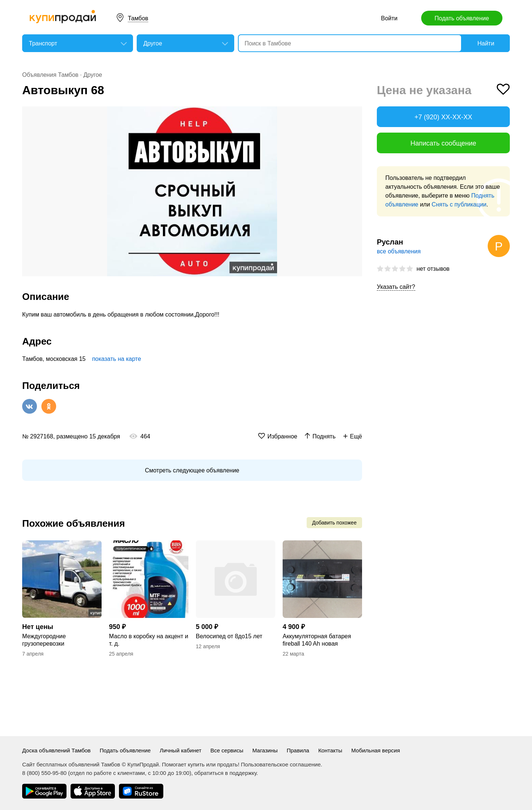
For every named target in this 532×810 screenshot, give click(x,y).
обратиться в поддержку (225, 773)
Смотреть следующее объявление (192, 470)
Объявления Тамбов (50, 75)
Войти (389, 18)
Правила (298, 750)
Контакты (330, 750)
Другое (93, 75)
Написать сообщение (443, 143)
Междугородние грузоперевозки (44, 640)
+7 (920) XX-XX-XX (444, 117)
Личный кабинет (180, 750)
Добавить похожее (334, 523)
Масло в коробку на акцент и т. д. (149, 640)
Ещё (356, 436)
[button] (355, 113)
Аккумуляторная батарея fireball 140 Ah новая (317, 640)
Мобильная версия (376, 750)
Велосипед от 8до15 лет (229, 636)
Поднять (324, 436)
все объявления (399, 251)
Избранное (282, 436)
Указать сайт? (396, 287)
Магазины (265, 750)
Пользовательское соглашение (281, 764)
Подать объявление (462, 18)
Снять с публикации (459, 204)
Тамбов (138, 18)
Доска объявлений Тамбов (56, 750)
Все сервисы (227, 750)
